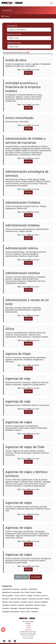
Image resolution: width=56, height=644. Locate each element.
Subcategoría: (12, 26)
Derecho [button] (23, 596)
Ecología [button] (29, 596)
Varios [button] (28, 612)
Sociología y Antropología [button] (10, 612)
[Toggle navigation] (51, 3)
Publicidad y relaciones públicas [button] (29, 608)
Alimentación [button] (33, 589)
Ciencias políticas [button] (8, 596)
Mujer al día (28, 630)
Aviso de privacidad (28, 638)
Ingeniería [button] (14, 605)
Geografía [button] (24, 602)
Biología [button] (39, 592)
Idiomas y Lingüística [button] (41, 602)
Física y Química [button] (14, 602)
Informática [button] (6, 605)
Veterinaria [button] (35, 612)
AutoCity (29, 626)
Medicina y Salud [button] (40, 605)
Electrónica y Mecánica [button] (36, 599)
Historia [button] (31, 602)
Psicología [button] (14, 608)
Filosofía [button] (5, 602)
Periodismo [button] (6, 608)
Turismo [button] (22, 612)
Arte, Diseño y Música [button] (28, 592)
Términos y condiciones (28, 636)
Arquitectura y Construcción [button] (11, 592)
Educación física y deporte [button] (18, 599)
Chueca (29, 628)
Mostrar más (22, 577)
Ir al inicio (36, 577)
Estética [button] (47, 599)
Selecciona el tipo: (14, 43)
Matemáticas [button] (29, 605)
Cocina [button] (17, 596)
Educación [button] (5, 599)
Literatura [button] (21, 605)
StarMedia (28, 624)
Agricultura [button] (24, 589)
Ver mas (28, 73)
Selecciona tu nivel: (14, 34)
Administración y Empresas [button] (11, 589)
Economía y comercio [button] (40, 596)
